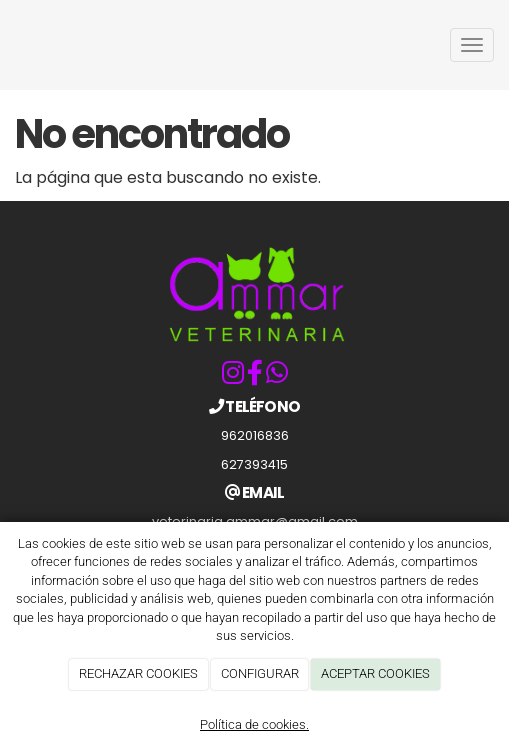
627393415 (254, 464)
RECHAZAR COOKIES (138, 673)
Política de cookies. (254, 724)
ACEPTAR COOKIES (375, 673)
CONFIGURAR (260, 673)
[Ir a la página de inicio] (10, 45)
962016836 (255, 435)
